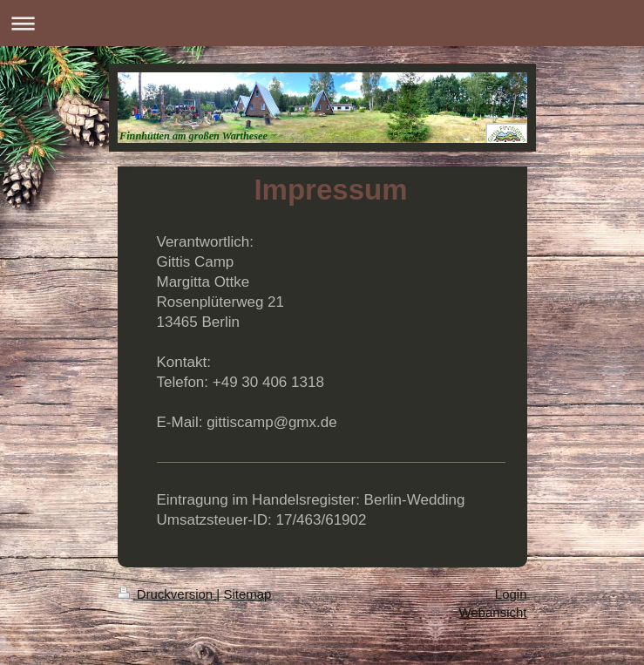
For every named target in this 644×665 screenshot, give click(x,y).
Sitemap (247, 594)
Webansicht (492, 612)
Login (511, 594)
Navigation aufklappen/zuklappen (322, 23)
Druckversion (167, 594)
